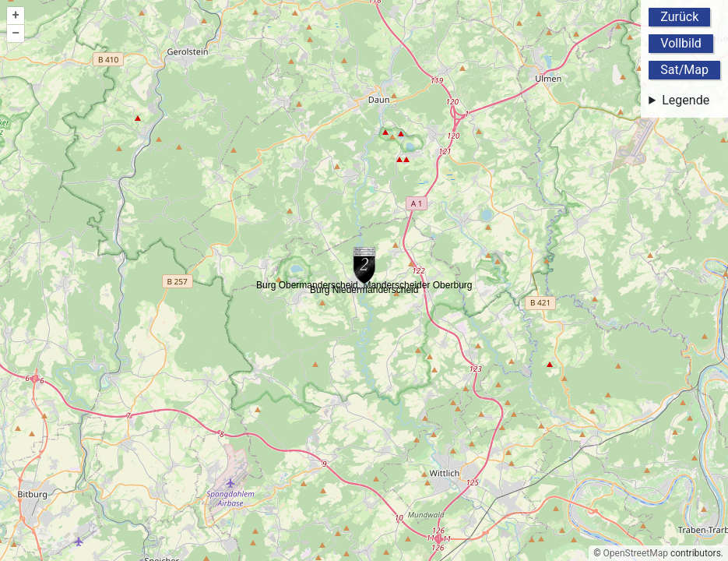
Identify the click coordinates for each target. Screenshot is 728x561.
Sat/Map (684, 70)
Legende (686, 100)
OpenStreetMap (636, 553)
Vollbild (681, 43)
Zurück (679, 17)
